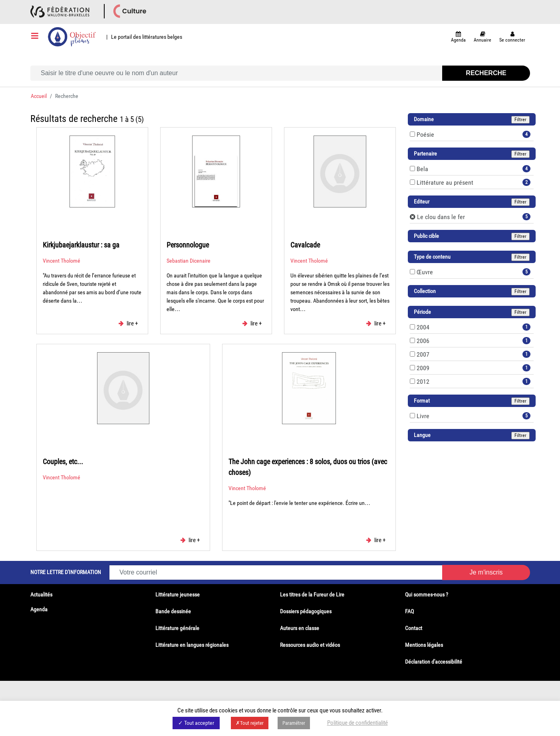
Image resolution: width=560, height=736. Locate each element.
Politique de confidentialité (357, 723)
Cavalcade (305, 245)
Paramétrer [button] (294, 723)
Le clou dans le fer (441, 217)
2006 (423, 341)
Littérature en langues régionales (192, 645)
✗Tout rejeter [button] (250, 723)
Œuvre (425, 272)
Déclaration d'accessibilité (434, 662)
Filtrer (520, 120)
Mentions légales (424, 645)
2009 (423, 368)
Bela (422, 169)
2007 (423, 354)
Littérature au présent (445, 183)
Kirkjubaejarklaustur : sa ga (81, 245)
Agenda (39, 609)
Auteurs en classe (300, 628)
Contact (414, 628)
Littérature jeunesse (178, 594)
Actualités (41, 594)
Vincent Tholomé (62, 261)
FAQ (409, 611)
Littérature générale (177, 628)
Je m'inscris (486, 572)
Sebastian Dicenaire (189, 261)
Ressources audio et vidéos (310, 645)
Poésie (425, 135)
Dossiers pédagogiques (306, 611)
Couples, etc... (63, 462)
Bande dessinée (173, 611)
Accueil (39, 96)
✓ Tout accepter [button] (196, 723)
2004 (423, 327)
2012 (423, 382)
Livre (423, 416)
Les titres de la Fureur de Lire (312, 594)
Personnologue (188, 245)
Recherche (486, 73)
